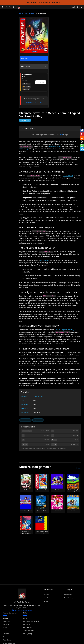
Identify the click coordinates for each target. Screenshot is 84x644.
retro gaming (45, 260)
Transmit (46, 595)
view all (78, 468)
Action (5, 627)
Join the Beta (41, 82)
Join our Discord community (22, 610)
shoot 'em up (24, 149)
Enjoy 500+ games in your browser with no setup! (43, 2)
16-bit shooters (68, 175)
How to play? (34, 66)
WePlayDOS (68, 595)
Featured (6, 634)
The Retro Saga (69, 598)
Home (21, 13)
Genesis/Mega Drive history (64, 330)
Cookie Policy (28, 627)
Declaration (27, 624)
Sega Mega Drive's (55, 146)
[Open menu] (2, 7)
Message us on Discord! (34, 102)
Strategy (6, 618)
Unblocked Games (9, 643)
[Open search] (82, 7)
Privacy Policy (28, 634)
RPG (5, 631)
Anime (5, 637)
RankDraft (47, 598)
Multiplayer (7, 621)
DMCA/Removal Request (31, 621)
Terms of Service (29, 631)
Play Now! (34, 59)
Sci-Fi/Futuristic (25, 420)
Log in (75, 7)
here (62, 135)
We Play (13, 7)
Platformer (6, 624)
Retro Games (7, 640)
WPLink (46, 601)
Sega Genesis (29, 13)
